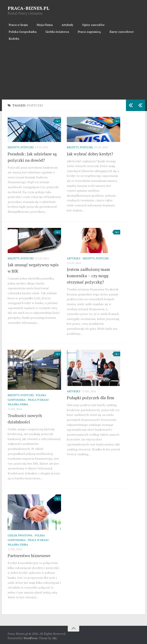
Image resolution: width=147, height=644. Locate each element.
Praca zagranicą (46, 35)
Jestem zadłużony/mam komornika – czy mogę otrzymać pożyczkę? (88, 274)
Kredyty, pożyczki (21, 146)
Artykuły (58, 26)
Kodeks (96, 35)
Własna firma (18, 403)
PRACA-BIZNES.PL (29, 8)
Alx (54, 636)
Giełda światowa (19, 35)
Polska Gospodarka (110, 26)
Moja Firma (39, 26)
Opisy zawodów (80, 26)
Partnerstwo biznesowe (29, 554)
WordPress (31, 636)
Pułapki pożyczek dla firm (91, 396)
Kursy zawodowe (74, 35)
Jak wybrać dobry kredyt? (90, 152)
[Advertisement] (73, 69)
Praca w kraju (17, 26)
